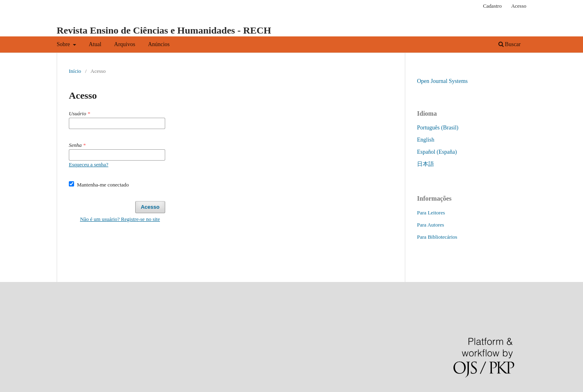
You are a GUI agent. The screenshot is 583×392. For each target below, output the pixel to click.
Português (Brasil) (438, 128)
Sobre (64, 44)
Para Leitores (431, 213)
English (426, 140)
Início (75, 71)
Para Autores (431, 225)
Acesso (519, 6)
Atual (95, 44)
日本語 (426, 164)
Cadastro (492, 6)
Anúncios (159, 44)
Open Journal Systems (442, 81)
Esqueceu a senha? (89, 164)
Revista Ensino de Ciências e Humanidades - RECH (164, 30)
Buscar (510, 44)
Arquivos (125, 44)
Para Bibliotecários (437, 237)
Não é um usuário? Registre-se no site (120, 219)
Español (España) (437, 152)
